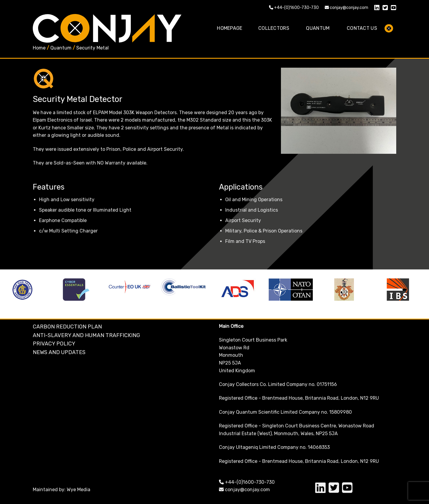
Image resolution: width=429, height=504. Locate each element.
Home (39, 48)
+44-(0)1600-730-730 (294, 8)
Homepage (230, 28)
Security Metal (93, 48)
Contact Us (362, 28)
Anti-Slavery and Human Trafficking (86, 335)
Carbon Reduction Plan (67, 327)
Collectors (274, 28)
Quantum (318, 28)
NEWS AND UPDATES (59, 352)
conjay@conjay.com (346, 8)
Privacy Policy (54, 344)
